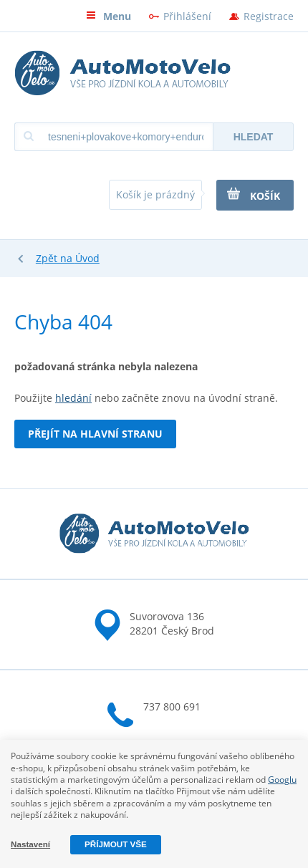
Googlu (282, 780)
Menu (109, 16)
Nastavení (30, 844)
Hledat (254, 137)
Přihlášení (187, 16)
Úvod (87, 258)
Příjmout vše (116, 844)
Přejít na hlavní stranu (95, 434)
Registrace (269, 16)
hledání (73, 398)
